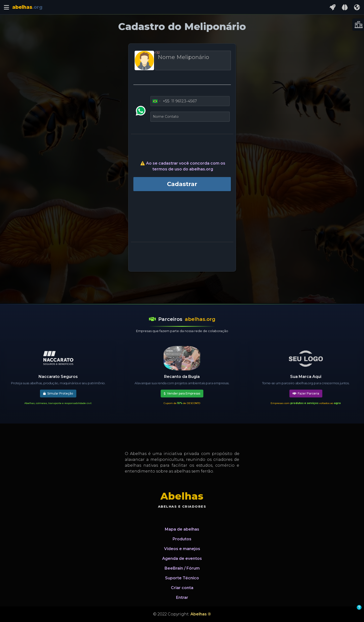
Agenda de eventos (182, 558)
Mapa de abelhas (182, 529)
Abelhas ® (201, 614)
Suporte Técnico (182, 578)
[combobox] (160, 101)
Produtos (182, 539)
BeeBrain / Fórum (182, 568)
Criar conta (182, 588)
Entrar (182, 597)
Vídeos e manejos (182, 549)
